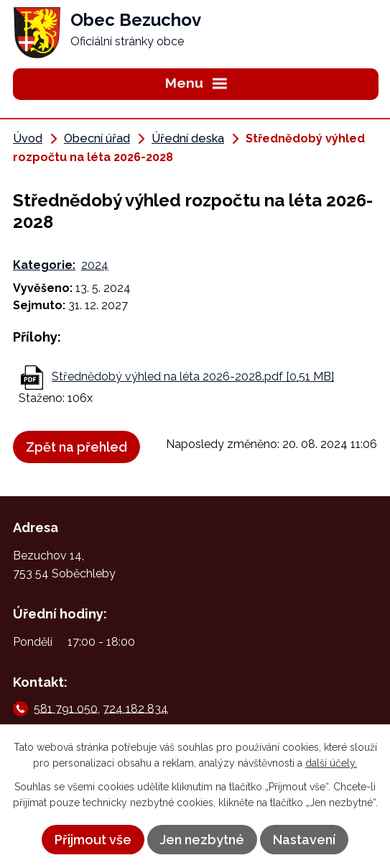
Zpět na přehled (76, 447)
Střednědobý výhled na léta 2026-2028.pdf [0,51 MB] (193, 376)
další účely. (331, 763)
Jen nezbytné (202, 840)
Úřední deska (188, 138)
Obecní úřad (97, 138)
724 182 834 (135, 708)
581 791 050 (66, 708)
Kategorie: (44, 265)
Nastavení (304, 840)
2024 (95, 265)
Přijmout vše (93, 840)
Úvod (28, 138)
